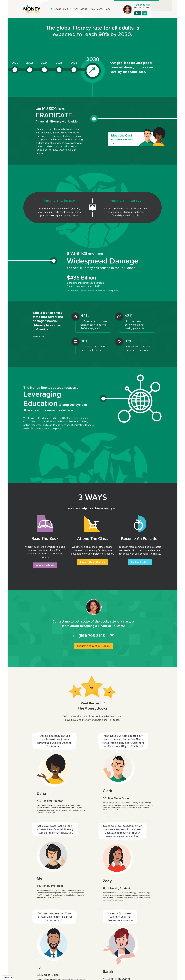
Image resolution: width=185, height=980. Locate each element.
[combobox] (8, 978)
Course (67, 9)
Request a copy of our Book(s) (94, 646)
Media (92, 9)
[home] (34, 9)
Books (58, 9)
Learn (76, 9)
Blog (108, 9)
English (6, 978)
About (84, 9)
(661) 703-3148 (92, 636)
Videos (100, 9)
